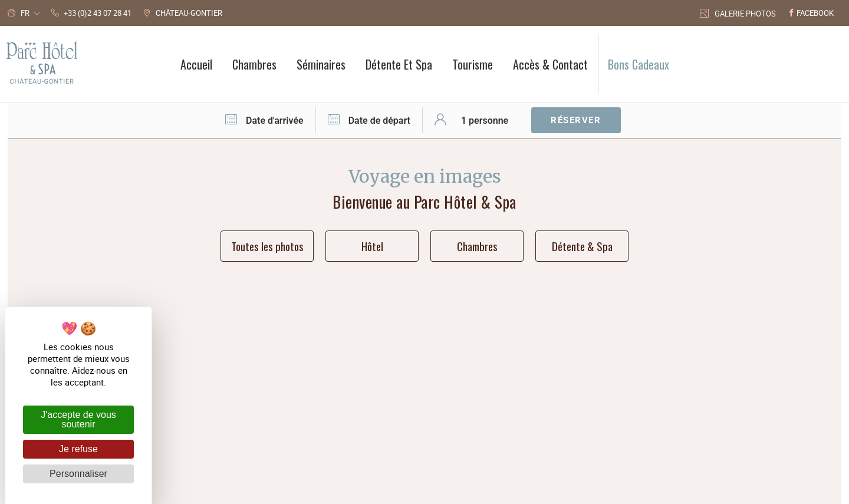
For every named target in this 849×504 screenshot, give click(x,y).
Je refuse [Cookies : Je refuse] (78, 449)
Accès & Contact (493, 382)
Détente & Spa (582, 246)
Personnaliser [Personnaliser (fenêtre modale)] (78, 474)
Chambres (477, 246)
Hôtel (372, 246)
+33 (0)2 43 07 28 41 (503, 363)
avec (535, 438)
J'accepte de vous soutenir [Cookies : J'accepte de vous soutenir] (78, 419)
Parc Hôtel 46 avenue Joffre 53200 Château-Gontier (356, 373)
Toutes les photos (267, 246)
